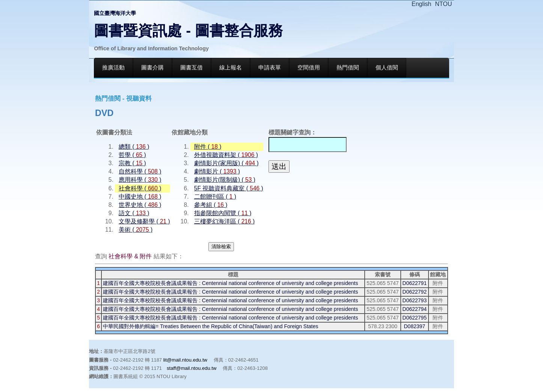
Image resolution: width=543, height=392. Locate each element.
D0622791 (415, 283)
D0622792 (415, 292)
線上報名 (231, 68)
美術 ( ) (136, 230)
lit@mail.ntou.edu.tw (185, 360)
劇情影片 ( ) (217, 171)
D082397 (414, 326)
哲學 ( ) (132, 155)
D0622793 (415, 300)
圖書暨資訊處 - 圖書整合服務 (188, 31)
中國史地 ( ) (140, 197)
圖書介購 (152, 68)
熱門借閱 (348, 68)
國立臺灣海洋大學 (115, 13)
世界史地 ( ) (140, 205)
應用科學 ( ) (140, 180)
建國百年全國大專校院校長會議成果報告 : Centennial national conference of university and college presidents (230, 283)
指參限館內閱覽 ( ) (223, 213)
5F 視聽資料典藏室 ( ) (229, 188)
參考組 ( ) (211, 205)
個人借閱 (387, 68)
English (421, 4)
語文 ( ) (134, 213)
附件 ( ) (208, 147)
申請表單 (270, 68)
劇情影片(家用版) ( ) (226, 163)
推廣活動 (113, 68)
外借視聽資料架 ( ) (226, 155)
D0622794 (415, 309)
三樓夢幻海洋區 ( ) (224, 221)
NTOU (444, 4)
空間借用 (309, 68)
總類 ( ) (134, 147)
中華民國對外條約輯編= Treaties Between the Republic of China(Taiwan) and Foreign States (210, 326)
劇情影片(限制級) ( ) (225, 180)
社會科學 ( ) (140, 188)
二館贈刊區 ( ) (215, 197)
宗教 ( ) (132, 163)
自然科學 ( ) (140, 171)
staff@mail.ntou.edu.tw (192, 368)
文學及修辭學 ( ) (144, 221)
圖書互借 (192, 68)
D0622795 (415, 318)
